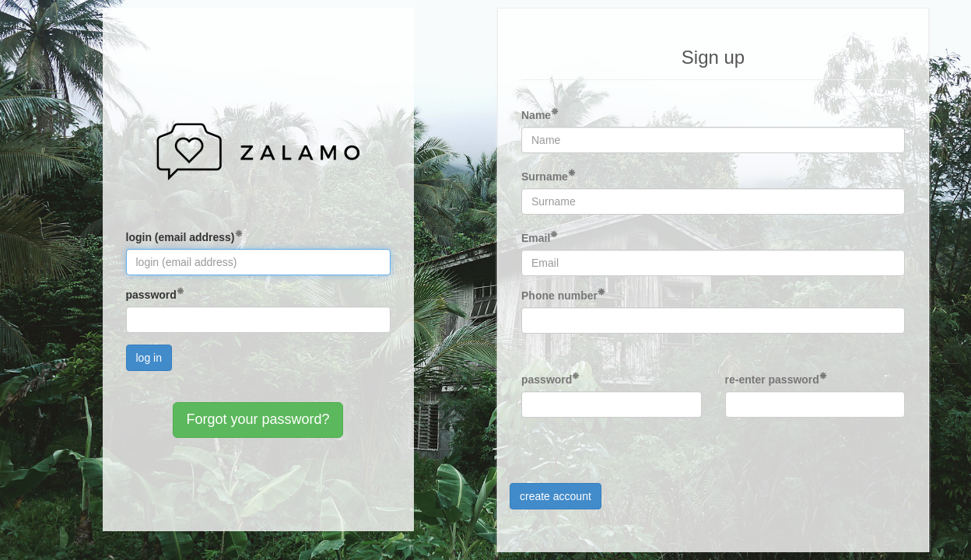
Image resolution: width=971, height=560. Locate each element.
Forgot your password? (258, 419)
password (151, 295)
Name (536, 115)
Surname (545, 177)
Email (536, 238)
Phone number (559, 296)
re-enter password (772, 380)
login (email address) (181, 237)
